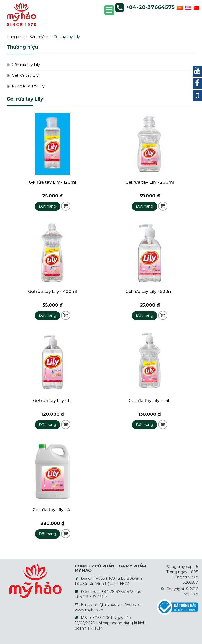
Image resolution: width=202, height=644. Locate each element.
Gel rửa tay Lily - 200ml (150, 182)
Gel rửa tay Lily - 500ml (150, 291)
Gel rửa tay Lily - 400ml (52, 291)
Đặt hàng (47, 206)
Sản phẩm (39, 37)
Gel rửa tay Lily (67, 37)
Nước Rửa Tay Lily (28, 86)
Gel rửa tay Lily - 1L (52, 401)
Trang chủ (16, 37)
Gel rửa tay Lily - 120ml (52, 182)
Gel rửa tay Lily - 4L (53, 510)
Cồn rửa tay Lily (26, 65)
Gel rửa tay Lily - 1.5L (150, 401)
